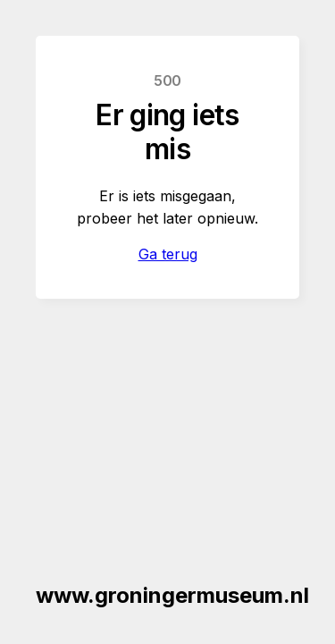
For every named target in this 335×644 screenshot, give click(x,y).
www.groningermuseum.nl (172, 595)
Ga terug (168, 254)
